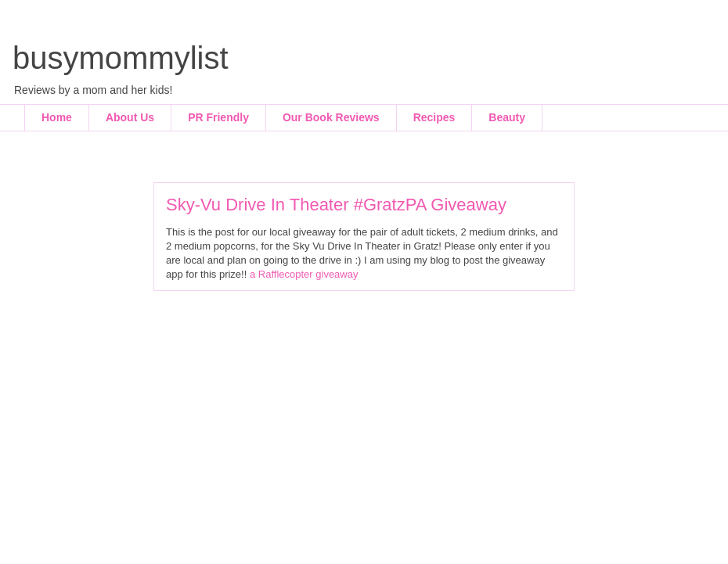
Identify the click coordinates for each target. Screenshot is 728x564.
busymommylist (121, 58)
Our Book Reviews (331, 117)
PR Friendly (218, 117)
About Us (130, 117)
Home (57, 117)
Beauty (507, 117)
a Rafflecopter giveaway (304, 274)
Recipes (434, 117)
